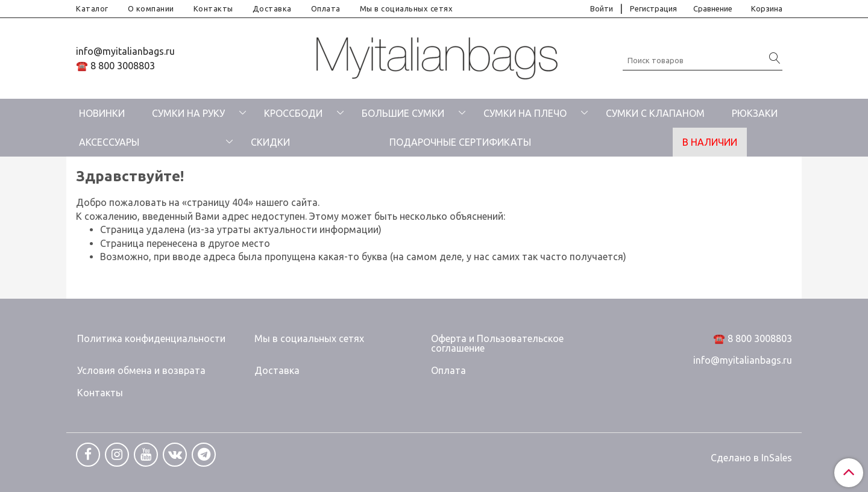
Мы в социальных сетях (407, 8)
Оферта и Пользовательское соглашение (497, 343)
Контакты (213, 8)
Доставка (272, 8)
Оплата (326, 8)
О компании (151, 8)
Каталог (92, 8)
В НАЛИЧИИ (710, 142)
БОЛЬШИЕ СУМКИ (403, 113)
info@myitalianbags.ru (125, 51)
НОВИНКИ (102, 113)
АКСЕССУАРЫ (109, 142)
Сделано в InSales (751, 458)
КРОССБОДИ (293, 113)
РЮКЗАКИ (755, 113)
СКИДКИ (270, 142)
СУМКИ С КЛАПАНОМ (655, 113)
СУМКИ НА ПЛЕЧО (525, 113)
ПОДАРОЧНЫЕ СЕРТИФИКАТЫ (460, 142)
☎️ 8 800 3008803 (115, 66)
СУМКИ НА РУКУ (188, 113)
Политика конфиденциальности (151, 338)
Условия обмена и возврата (141, 370)
